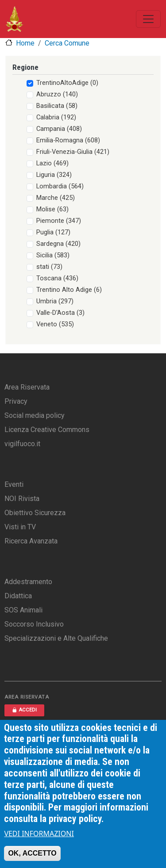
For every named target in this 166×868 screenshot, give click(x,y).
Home (25, 43)
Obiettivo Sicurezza (35, 513)
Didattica (18, 596)
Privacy (16, 401)
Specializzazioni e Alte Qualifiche (56, 638)
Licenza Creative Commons (47, 430)
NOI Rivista (22, 499)
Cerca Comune (67, 43)
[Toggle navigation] (148, 19)
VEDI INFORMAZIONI (39, 837)
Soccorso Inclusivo (34, 624)
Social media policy (35, 415)
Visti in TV (20, 527)
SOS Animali (23, 610)
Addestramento (28, 582)
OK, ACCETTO (32, 857)
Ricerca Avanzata (31, 541)
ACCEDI (24, 710)
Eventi (14, 484)
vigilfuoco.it (22, 444)
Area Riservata (27, 387)
